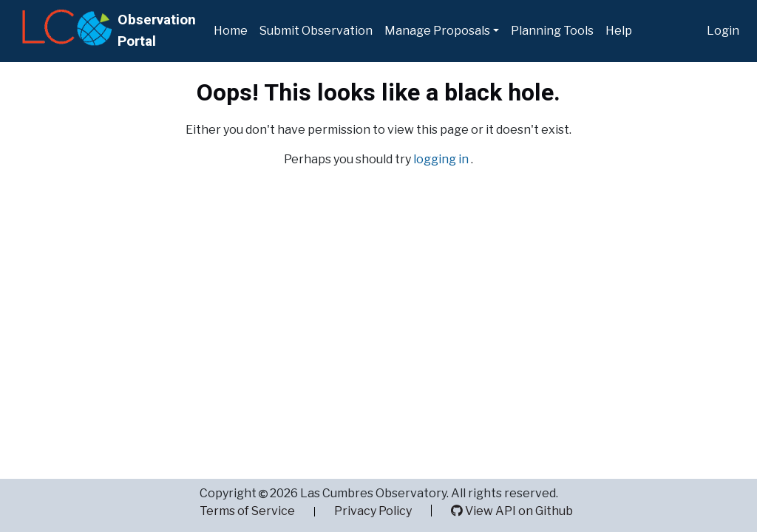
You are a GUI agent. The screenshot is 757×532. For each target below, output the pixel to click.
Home (231, 31)
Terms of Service (247, 511)
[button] (442, 31)
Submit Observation (316, 31)
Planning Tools (552, 31)
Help (619, 31)
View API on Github (512, 511)
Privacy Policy (373, 511)
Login (723, 31)
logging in (442, 159)
